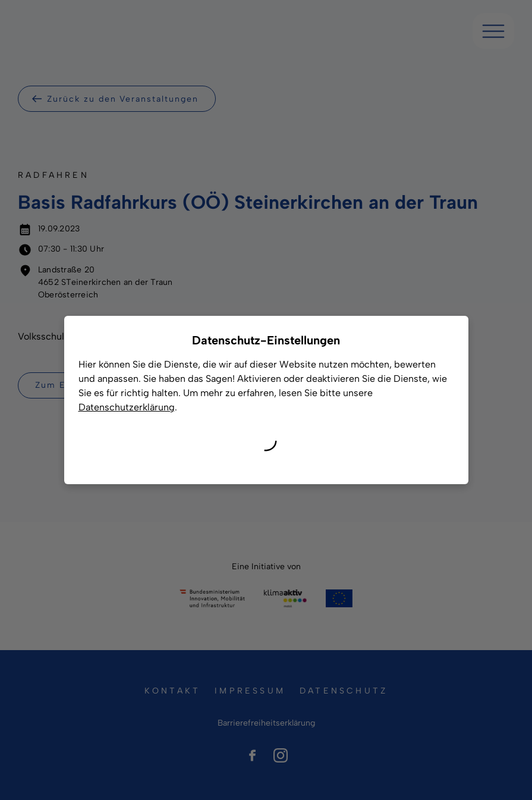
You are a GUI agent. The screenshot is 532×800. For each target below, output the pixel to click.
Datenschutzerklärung (127, 407)
